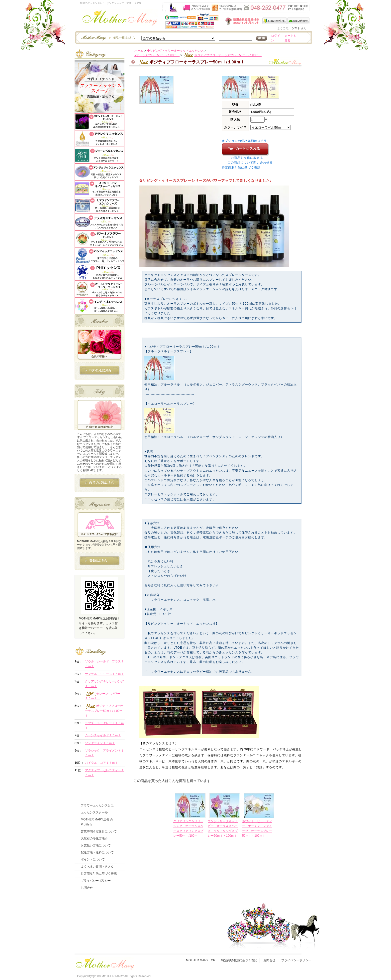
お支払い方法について (96, 845)
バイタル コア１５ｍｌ (101, 763)
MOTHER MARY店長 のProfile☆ (97, 822)
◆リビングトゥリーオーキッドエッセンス (175, 51)
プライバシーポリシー (96, 881)
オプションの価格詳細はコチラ (244, 141)
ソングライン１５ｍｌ (100, 743)
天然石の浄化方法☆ (94, 838)
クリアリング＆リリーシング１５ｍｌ (104, 684)
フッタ (104, 963)
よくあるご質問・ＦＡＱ (97, 867)
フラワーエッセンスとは (97, 805)
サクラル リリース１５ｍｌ (104, 674)
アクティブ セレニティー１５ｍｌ (104, 773)
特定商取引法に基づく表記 (241, 168)
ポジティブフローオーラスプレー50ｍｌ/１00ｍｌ (222, 55)
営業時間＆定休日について (99, 831)
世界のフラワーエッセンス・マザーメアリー (120, 19)
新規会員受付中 (212, 21)
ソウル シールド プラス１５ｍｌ (104, 664)
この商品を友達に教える (245, 158)
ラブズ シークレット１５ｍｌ (104, 725)
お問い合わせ (298, 21)
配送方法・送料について (97, 852)
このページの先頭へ (268, 875)
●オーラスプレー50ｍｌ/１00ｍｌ (157, 55)
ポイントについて (93, 859)
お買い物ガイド (275, 21)
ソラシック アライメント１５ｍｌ (104, 753)
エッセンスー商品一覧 (107, 37)
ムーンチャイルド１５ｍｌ (103, 735)
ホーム (139, 51)
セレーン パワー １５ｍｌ (104, 696)
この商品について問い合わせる (250, 163)
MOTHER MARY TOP (201, 960)
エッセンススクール (94, 812)
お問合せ (87, 888)
